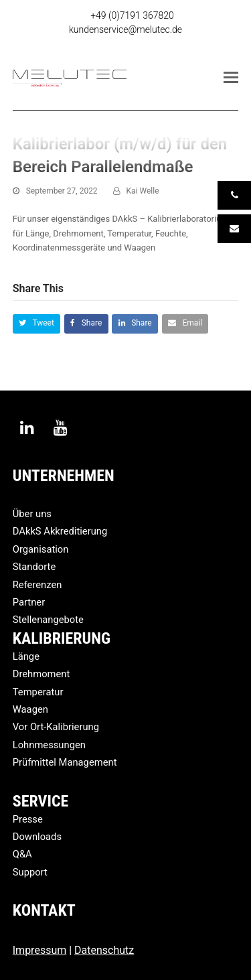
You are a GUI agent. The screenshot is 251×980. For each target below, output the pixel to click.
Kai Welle (143, 191)
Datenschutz (104, 950)
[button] (231, 78)
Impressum (40, 950)
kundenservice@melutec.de (125, 29)
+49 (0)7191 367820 (132, 15)
